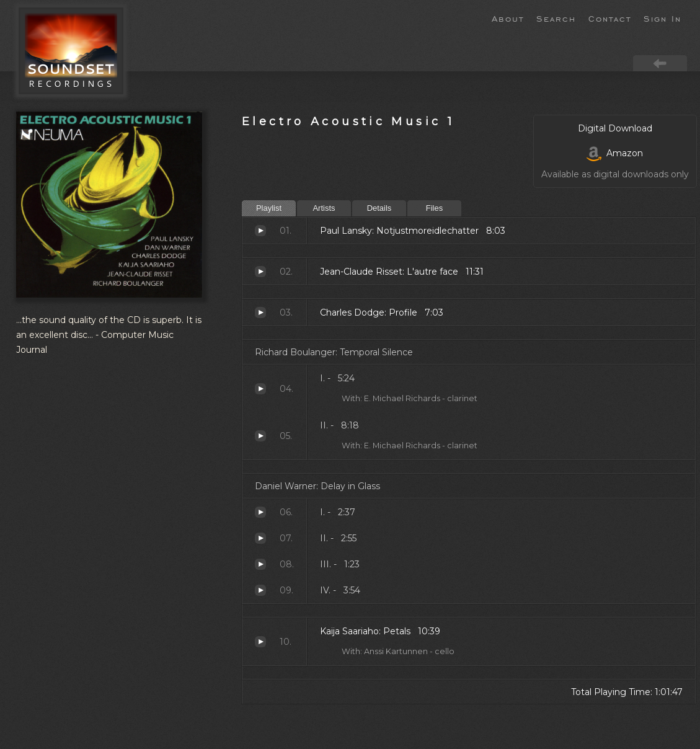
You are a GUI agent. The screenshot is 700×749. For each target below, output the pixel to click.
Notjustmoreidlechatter (260, 231)
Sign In (662, 18)
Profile (260, 312)
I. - (260, 389)
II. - (260, 436)
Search (556, 18)
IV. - (260, 590)
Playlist (269, 208)
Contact (610, 18)
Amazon (615, 153)
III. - (260, 564)
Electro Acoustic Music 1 (348, 121)
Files (434, 208)
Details (379, 208)
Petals (260, 642)
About (508, 18)
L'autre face (260, 272)
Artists (324, 208)
